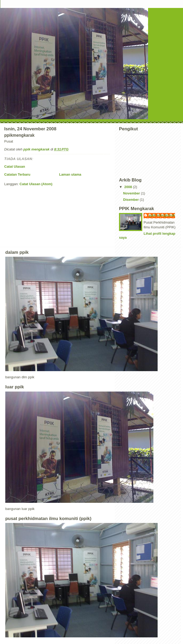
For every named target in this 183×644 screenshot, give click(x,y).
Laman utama (70, 174)
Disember (132, 200)
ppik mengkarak (162, 215)
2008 (129, 187)
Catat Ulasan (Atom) (36, 184)
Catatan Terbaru (17, 174)
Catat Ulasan (15, 166)
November (132, 193)
